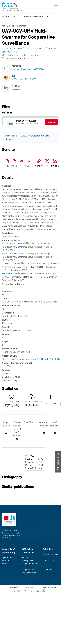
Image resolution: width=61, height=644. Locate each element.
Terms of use (13, 587)
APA (21, 166)
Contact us (49, 569)
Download (51, 122)
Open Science (9, 557)
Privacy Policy (30, 587)
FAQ (46, 566)
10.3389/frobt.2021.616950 (24, 79)
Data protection (29, 574)
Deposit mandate (50, 556)
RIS (7, 166)
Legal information (30, 565)
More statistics (51, 403)
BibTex (14, 166)
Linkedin (55, 166)
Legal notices (29, 570)
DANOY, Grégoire (11, 263)
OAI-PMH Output (50, 562)
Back (7, 16)
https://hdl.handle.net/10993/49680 (28, 69)
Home (14, 16)
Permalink (39, 166)
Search (6, 563)
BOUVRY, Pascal (11, 273)
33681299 (16, 89)
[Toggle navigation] (57, 7)
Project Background (29, 559)
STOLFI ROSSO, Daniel (14, 243)
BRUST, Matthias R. (12, 253)
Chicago (29, 166)
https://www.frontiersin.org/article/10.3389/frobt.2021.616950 (32, 359)
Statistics (8, 561)
